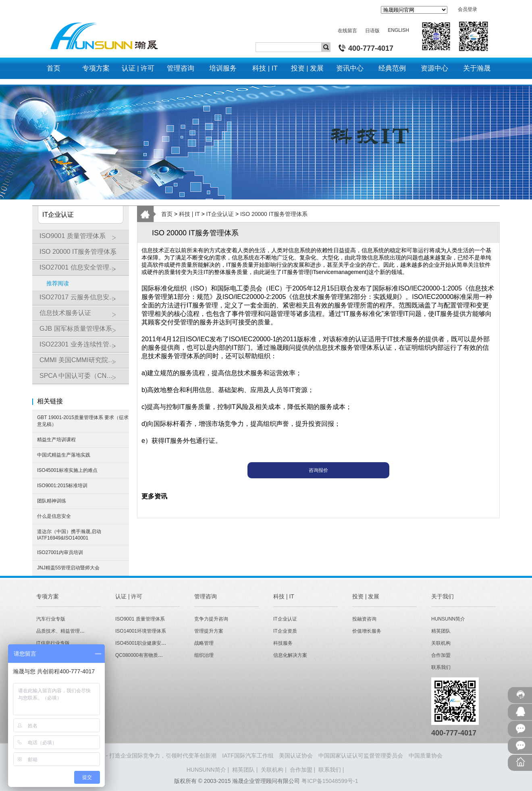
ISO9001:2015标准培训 (62, 486)
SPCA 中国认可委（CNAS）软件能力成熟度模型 (84, 379)
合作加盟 (441, 655)
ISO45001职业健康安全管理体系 (150, 643)
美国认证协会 (296, 756)
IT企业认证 (220, 214)
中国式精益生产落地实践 (64, 455)
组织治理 (204, 655)
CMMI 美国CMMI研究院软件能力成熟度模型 (84, 363)
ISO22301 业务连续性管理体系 (84, 347)
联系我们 (441, 667)
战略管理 (204, 643)
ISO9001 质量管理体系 (82, 239)
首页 (167, 214)
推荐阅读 (58, 283)
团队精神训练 (52, 501)
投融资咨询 (364, 619)
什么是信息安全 (54, 516)
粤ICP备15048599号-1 (330, 781)
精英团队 (441, 631)
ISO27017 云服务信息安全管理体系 (84, 300)
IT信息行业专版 (53, 643)
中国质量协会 (426, 756)
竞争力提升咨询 (211, 619)
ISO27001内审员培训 (60, 552)
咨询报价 (318, 470)
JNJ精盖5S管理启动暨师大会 (68, 568)
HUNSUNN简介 (448, 619)
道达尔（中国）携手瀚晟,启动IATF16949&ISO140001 (69, 535)
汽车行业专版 (51, 619)
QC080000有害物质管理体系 (146, 655)
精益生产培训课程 (56, 440)
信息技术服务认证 (82, 316)
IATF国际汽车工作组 (248, 756)
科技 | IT (189, 214)
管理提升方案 (209, 631)
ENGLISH (398, 30)
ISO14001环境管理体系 (141, 631)
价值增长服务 (367, 631)
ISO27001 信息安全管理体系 (82, 270)
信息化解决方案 (290, 655)
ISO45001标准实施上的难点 (67, 470)
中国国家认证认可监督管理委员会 (361, 756)
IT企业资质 (285, 631)
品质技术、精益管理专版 (63, 631)
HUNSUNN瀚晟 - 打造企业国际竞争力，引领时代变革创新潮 (141, 756)
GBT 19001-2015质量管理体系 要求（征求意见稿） (83, 421)
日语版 (372, 31)
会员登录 (468, 9)
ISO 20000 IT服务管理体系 (82, 255)
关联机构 (441, 643)
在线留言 (347, 31)
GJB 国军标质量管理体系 (82, 332)
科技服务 (283, 643)
